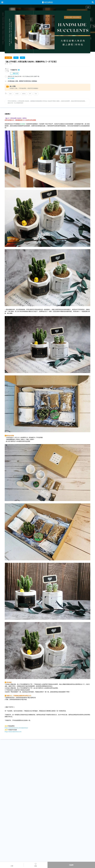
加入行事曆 (11, 78)
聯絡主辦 (14, 73)
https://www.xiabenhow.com (13, 732)
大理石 (17, 94)
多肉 (10, 94)
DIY (30, 94)
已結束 (71, 865)
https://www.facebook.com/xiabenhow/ (16, 728)
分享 (88, 7)
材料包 (24, 94)
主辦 (12, 865)
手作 (36, 94)
